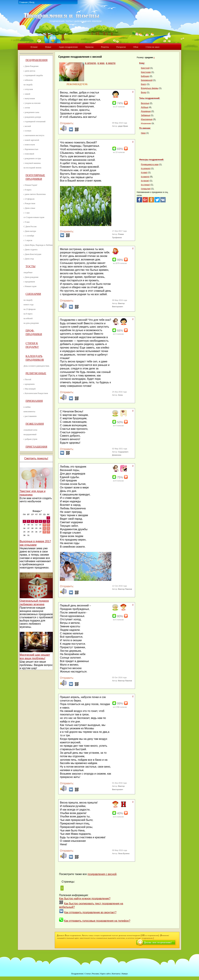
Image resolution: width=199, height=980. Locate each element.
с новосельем (29, 145)
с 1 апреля (28, 240)
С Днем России (30, 226)
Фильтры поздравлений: (152, 160)
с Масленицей (30, 389)
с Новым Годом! (30, 185)
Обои (136, 47)
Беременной (147, 80)
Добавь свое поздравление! (158, 942)
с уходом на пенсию (32, 103)
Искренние (146, 124)
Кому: (142, 63)
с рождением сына (31, 112)
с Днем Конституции (32, 254)
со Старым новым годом (34, 217)
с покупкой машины (32, 163)
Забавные (146, 115)
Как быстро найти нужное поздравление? (85, 899)
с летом (27, 108)
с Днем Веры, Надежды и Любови (38, 245)
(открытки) (146, 189)
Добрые (145, 107)
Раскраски (121, 47)
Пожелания (35, 424)
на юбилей (28, 318)
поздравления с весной (102, 874)
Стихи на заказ (153, 47)
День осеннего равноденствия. (37, 366)
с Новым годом (30, 286)
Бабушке (145, 76)
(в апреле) (146, 168)
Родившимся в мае (150, 164)
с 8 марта (27, 190)
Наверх (125, 974)
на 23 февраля (29, 309)
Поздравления (37, 60)
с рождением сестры (32, 158)
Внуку (144, 92)
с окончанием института (34, 135)
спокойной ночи (30, 430)
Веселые (145, 103)
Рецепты (105, 47)
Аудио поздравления (68, 47)
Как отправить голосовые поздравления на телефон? (97, 921)
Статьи (88, 974)
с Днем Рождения (31, 66)
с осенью (27, 131)
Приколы (89, 47)
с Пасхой (27, 379)
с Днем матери (30, 231)
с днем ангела (29, 71)
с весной (27, 126)
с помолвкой (29, 154)
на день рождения (31, 323)
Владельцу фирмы (150, 88)
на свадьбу (28, 85)
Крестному (146, 72)
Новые (48, 47)
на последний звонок (32, 168)
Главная (23, 2)
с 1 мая (27, 213)
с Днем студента (30, 250)
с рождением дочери (32, 117)
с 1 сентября (29, 236)
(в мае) (144, 172)
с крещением (29, 384)
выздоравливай (30, 434)
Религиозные (36, 373)
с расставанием (30, 416)
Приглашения (36, 447)
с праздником (29, 282)
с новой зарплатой (31, 140)
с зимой (27, 94)
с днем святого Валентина (35, 194)
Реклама (95, 974)
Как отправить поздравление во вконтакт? (90, 912)
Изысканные (147, 119)
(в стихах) (145, 185)
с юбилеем (28, 80)
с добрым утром (30, 439)
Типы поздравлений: (150, 98)
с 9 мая (27, 222)
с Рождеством (29, 203)
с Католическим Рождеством (36, 393)
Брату (144, 84)
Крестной (145, 68)
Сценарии (33, 294)
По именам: (145, 128)
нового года (28, 305)
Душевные (146, 111)
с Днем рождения (31, 277)
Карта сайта (105, 974)
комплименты (29, 412)
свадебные (28, 272)
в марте (111, 63)
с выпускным (29, 98)
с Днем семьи (29, 208)
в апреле (90, 63)
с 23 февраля (29, 199)
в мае (101, 63)
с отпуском (28, 89)
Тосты (30, 266)
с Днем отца (29, 259)
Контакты (116, 974)
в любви (27, 407)
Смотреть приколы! (36, 458)
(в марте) (145, 177)
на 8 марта (28, 314)
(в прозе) (145, 181)
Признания (34, 401)
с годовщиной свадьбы (33, 75)
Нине (143, 133)
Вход (32, 2)
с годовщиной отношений (34, 122)
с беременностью (31, 149)
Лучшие (34, 47)
